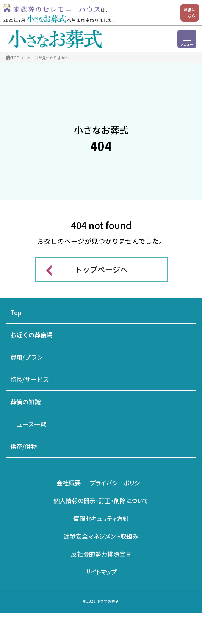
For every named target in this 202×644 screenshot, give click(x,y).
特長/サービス (30, 379)
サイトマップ (101, 572)
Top (16, 312)
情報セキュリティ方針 (101, 518)
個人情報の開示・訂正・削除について (101, 501)
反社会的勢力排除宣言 (101, 554)
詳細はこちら (189, 13)
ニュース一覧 (28, 424)
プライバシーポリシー (118, 483)
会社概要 (69, 483)
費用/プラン (27, 357)
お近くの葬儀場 (31, 335)
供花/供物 (23, 446)
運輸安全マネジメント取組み (101, 536)
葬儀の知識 (25, 402)
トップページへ (101, 269)
